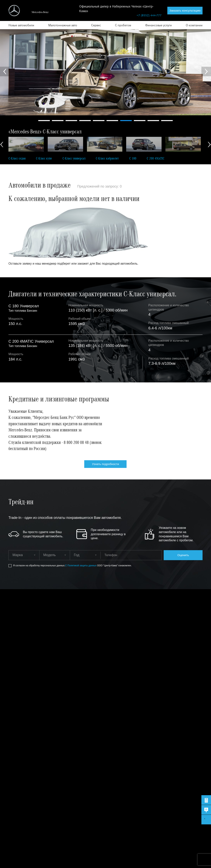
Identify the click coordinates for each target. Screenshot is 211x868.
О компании (194, 25)
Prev (5, 71)
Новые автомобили (21, 25)
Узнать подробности (105, 464)
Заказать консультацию (185, 10)
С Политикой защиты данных (81, 566)
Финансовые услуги (158, 25)
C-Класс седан (17, 158)
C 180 (133, 158)
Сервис (96, 25)
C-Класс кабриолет (107, 158)
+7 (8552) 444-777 (149, 15)
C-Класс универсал (74, 158)
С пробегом (123, 25)
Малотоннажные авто (63, 25)
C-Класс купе (44, 158)
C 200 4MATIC (156, 158)
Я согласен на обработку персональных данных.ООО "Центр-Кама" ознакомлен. (72, 566)
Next (206, 71)
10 (167, 121)
